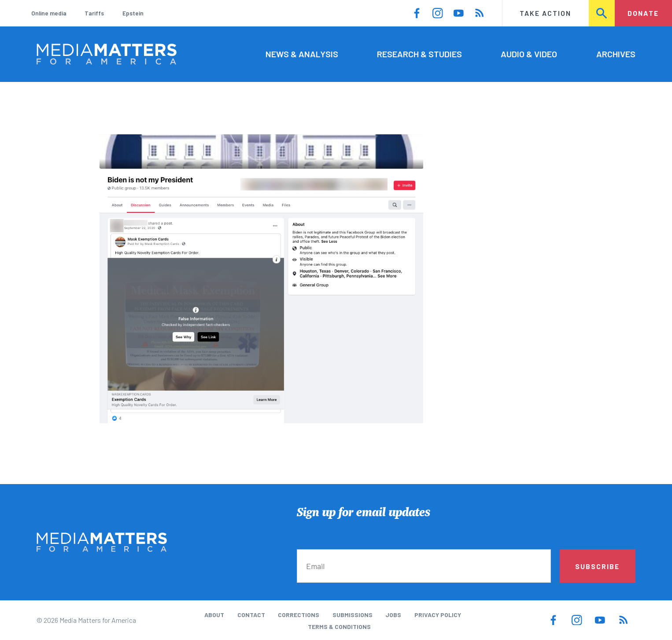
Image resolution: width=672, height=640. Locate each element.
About (214, 615)
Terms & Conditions (339, 627)
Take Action (545, 13)
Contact (251, 615)
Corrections (299, 615)
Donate (643, 13)
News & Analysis (302, 54)
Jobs (393, 615)
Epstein (133, 13)
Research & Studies (419, 54)
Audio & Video (529, 54)
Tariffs (94, 13)
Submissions (353, 615)
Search (602, 13)
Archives (616, 54)
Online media (49, 13)
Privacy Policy (438, 615)
